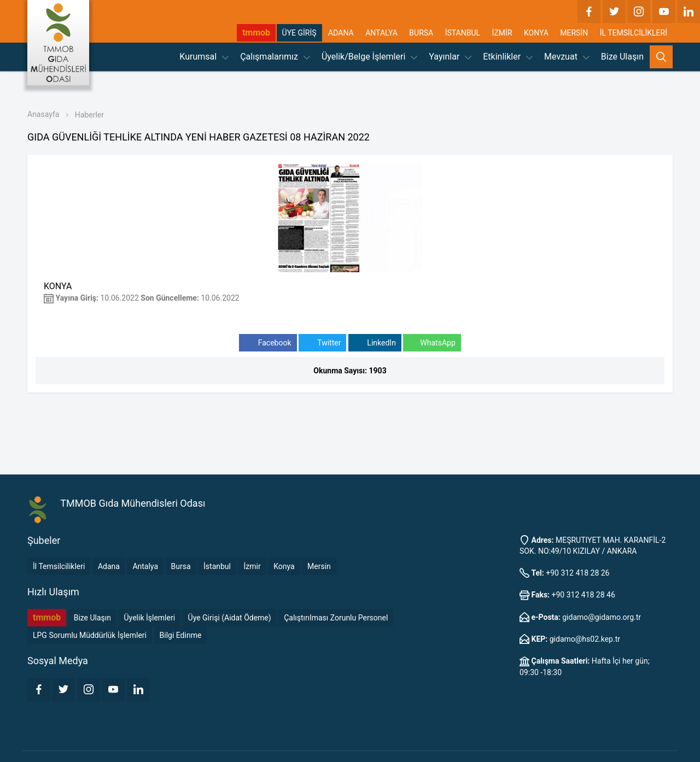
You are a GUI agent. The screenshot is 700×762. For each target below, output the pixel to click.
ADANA (341, 33)
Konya (284, 566)
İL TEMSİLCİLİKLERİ (634, 33)
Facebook (268, 343)
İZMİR (502, 33)
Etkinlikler (508, 57)
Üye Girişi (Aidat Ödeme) (230, 618)
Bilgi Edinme (181, 635)
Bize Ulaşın (622, 57)
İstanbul (217, 566)
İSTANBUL (463, 33)
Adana (109, 566)
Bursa (181, 566)
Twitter (322, 343)
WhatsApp (432, 343)
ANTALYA (381, 33)
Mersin (319, 566)
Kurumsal (204, 57)
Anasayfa (43, 114)
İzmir (252, 566)
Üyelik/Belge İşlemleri (369, 57)
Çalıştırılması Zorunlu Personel (336, 618)
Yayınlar (450, 57)
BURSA (421, 33)
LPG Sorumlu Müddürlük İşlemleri (90, 635)
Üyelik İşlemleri (150, 618)
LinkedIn (375, 343)
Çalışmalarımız (275, 57)
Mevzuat (567, 57)
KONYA (536, 33)
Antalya (145, 566)
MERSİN (574, 33)
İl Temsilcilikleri (59, 566)
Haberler (89, 115)
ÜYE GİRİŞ (299, 33)
